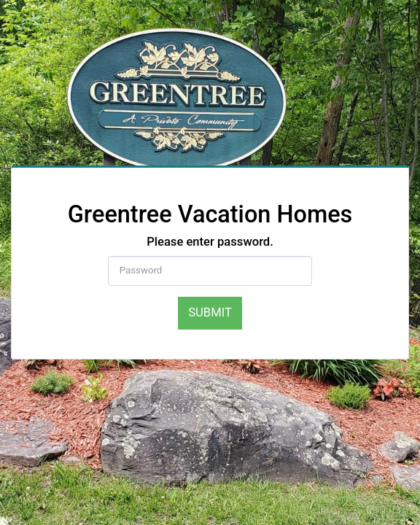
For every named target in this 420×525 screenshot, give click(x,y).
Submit (210, 312)
